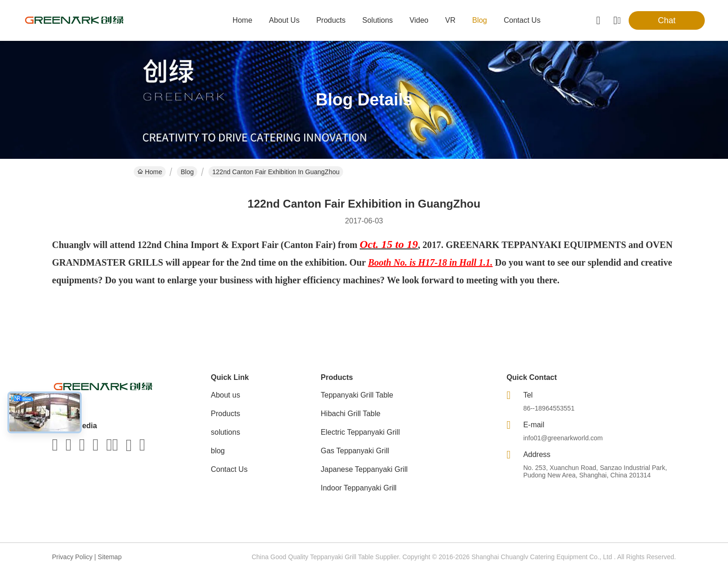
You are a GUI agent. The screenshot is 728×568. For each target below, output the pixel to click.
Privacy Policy (72, 557)
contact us (522, 20)
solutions (377, 20)
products (331, 20)
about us (284, 20)
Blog (187, 172)
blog (480, 20)
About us (225, 395)
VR (450, 20)
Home (243, 20)
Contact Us (229, 469)
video (419, 20)
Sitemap (110, 557)
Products (225, 414)
